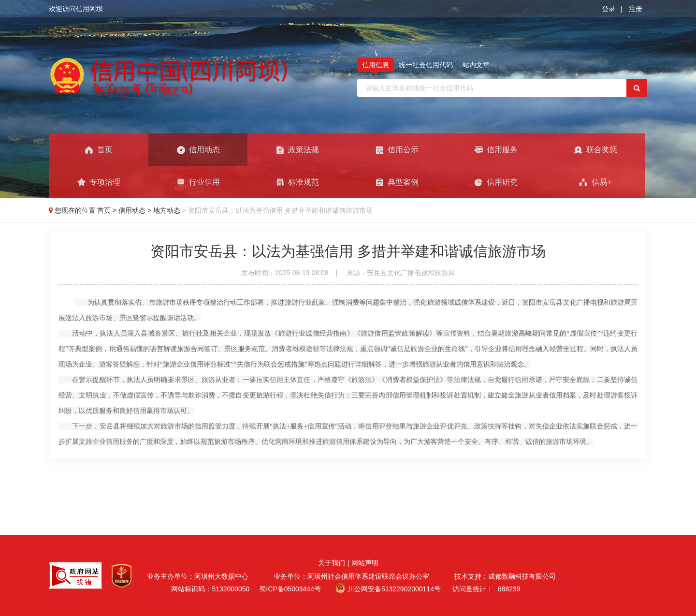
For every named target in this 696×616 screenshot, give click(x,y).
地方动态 (168, 210)
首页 (98, 150)
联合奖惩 (595, 150)
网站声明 (365, 563)
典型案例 (397, 182)
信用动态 (198, 150)
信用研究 (496, 182)
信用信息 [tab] (376, 65)
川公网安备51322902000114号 (394, 589)
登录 (609, 9)
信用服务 (496, 150)
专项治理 (98, 182)
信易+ (595, 182)
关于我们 (332, 563)
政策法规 (297, 150)
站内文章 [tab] (476, 65)
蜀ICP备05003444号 (290, 589)
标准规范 (297, 182)
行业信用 (198, 182)
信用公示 (397, 150)
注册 (636, 9)
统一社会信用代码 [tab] (426, 65)
